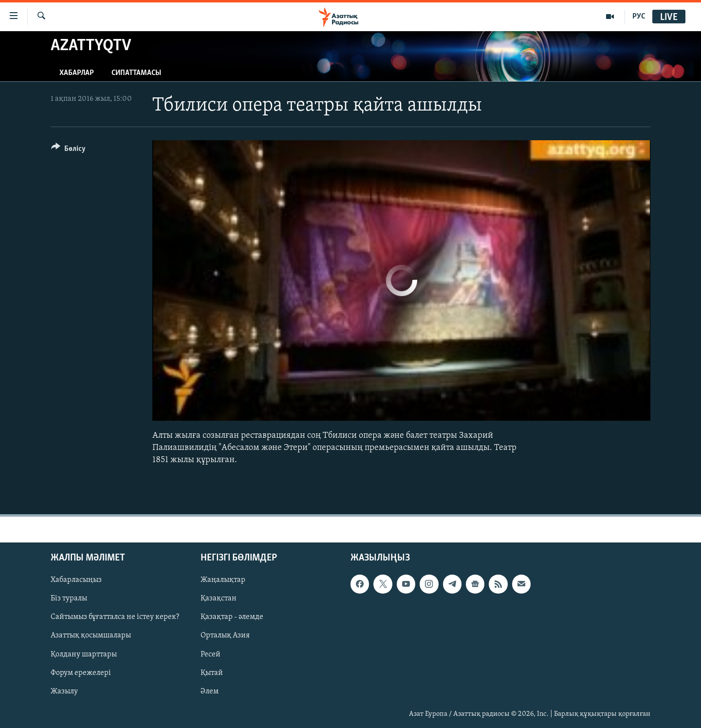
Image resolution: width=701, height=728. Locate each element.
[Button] (68, 150)
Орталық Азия (225, 636)
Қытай (212, 673)
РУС (639, 17)
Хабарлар (77, 73)
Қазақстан (219, 599)
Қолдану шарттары (84, 654)
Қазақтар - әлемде (232, 617)
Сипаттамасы (136, 73)
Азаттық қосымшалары (91, 636)
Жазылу (64, 691)
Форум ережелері (81, 673)
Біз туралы (69, 599)
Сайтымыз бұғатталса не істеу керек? (115, 617)
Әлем (210, 691)
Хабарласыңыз (76, 580)
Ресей (211, 654)
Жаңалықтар (223, 580)
